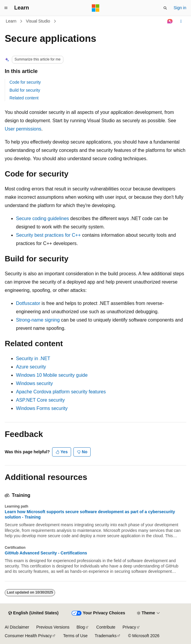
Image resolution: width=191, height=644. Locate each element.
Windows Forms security (42, 408)
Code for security (25, 82)
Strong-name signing (38, 320)
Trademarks (106, 636)
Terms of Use (75, 636)
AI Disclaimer (17, 627)
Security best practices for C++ (48, 235)
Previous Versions (53, 627)
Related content (24, 98)
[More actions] (181, 21)
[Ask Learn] (170, 21)
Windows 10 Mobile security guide (52, 375)
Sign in (180, 8)
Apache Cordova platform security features (61, 392)
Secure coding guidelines (42, 218)
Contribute (106, 627)
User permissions (23, 129)
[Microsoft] (96, 8)
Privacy (129, 627)
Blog (81, 627)
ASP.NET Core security (40, 400)
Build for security (25, 90)
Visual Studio (38, 21)
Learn (11, 21)
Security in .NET (33, 358)
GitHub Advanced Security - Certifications (46, 553)
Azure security (31, 367)
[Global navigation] (6, 8)
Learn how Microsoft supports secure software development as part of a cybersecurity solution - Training (90, 514)
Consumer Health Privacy (28, 636)
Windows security (34, 383)
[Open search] (165, 8)
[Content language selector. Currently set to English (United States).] (33, 613)
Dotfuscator (28, 303)
